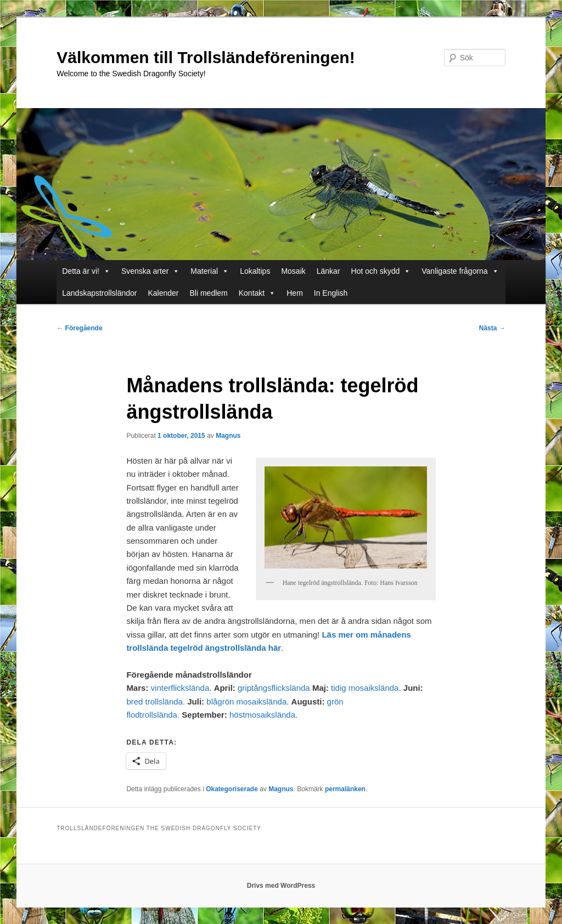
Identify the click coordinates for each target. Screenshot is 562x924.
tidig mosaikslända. (366, 688)
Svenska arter (150, 271)
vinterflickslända (180, 688)
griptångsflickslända (274, 688)
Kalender (163, 293)
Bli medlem (209, 293)
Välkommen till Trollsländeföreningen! (206, 57)
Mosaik (293, 271)
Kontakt (257, 293)
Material (210, 271)
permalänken (345, 789)
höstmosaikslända (262, 715)
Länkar (328, 271)
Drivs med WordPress (281, 886)
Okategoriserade (232, 789)
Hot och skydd (381, 271)
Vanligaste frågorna (460, 271)
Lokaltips (255, 271)
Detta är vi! (86, 271)
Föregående (79, 328)
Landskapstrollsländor (99, 293)
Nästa (492, 328)
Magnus (228, 436)
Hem (295, 293)
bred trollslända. (156, 702)
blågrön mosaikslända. (248, 702)
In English (331, 293)
